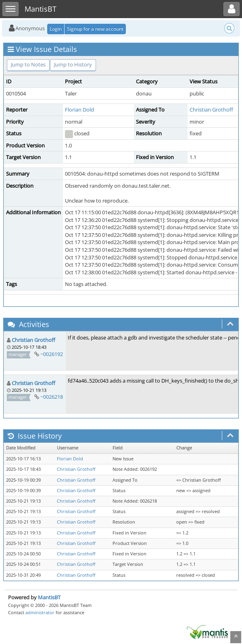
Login (56, 29)
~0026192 (52, 354)
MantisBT (49, 597)
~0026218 (52, 397)
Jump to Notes (28, 64)
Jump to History (73, 64)
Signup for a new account (95, 29)
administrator (40, 612)
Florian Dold (79, 110)
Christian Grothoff (211, 110)
